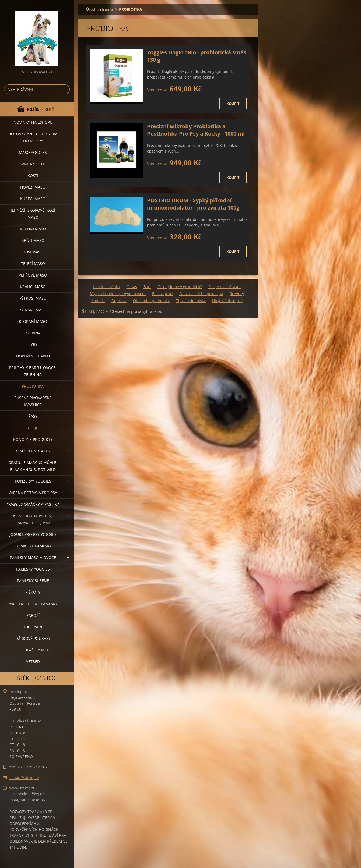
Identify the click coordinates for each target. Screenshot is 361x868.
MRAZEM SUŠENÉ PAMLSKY (33, 604)
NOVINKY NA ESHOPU (33, 122)
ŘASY (33, 416)
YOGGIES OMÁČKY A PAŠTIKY (33, 504)
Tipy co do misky (191, 301)
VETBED (33, 662)
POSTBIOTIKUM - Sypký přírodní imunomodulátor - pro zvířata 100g (193, 204)
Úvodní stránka (100, 9)
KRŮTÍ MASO (33, 240)
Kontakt (98, 301)
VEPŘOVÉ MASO (33, 275)
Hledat (65, 89)
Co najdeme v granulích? (180, 287)
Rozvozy (237, 294)
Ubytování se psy (227, 301)
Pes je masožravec (225, 287)
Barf (147, 287)
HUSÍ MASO (33, 252)
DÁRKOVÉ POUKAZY (33, 638)
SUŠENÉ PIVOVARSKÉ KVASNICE (33, 401)
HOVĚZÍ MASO (33, 187)
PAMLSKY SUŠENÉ (33, 581)
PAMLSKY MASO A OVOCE (33, 557)
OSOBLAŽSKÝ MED (33, 650)
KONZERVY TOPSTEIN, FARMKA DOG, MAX (33, 519)
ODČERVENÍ (33, 627)
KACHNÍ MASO (33, 229)
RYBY (33, 344)
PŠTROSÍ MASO (33, 298)
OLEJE (33, 428)
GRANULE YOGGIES (33, 451)
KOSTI (33, 176)
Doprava (119, 301)
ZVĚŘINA (33, 333)
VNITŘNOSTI (33, 164)
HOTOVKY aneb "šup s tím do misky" (33, 137)
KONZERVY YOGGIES (33, 481)
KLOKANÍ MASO (33, 321)
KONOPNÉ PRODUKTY (33, 439)
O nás (132, 287)
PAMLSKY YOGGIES (33, 569)
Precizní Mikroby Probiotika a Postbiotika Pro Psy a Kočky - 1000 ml (196, 130)
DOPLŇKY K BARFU (33, 356)
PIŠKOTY (33, 592)
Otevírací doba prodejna (201, 294)
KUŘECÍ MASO (33, 199)
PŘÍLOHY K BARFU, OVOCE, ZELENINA (33, 371)
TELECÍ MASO (33, 263)
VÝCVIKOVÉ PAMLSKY (33, 546)
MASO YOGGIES (33, 152)
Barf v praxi (162, 294)
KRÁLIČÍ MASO (33, 287)
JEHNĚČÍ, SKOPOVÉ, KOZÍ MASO (33, 214)
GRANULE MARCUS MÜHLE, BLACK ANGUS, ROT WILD (33, 466)
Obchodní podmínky (151, 301)
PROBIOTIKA (33, 386)
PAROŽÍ (33, 615)
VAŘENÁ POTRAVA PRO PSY (33, 493)
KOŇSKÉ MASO (33, 310)
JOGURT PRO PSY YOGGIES (33, 534)
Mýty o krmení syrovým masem (118, 294)
